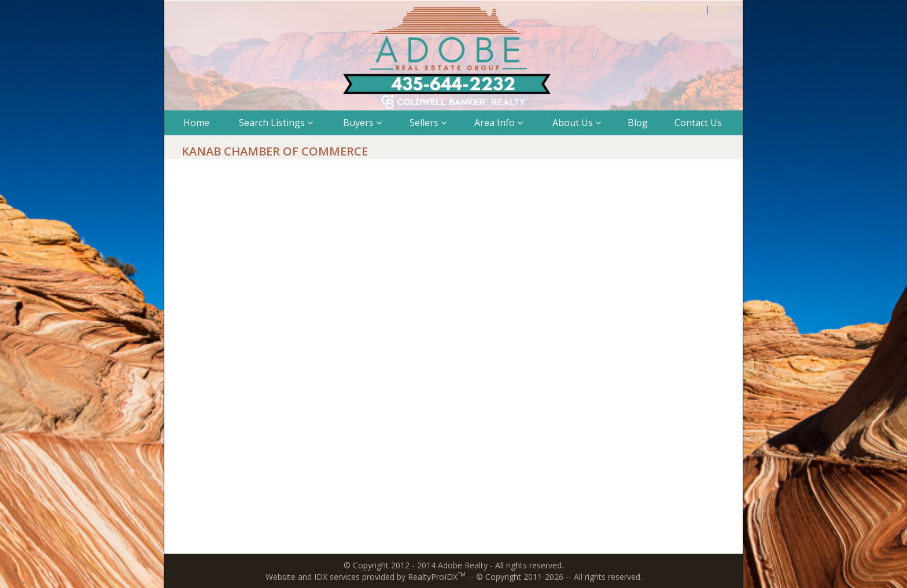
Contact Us (698, 123)
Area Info (499, 123)
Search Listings (276, 123)
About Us (577, 123)
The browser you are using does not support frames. (454, 361)
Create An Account (668, 9)
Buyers (362, 123)
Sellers (428, 123)
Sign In (725, 9)
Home (196, 123)
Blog (638, 123)
